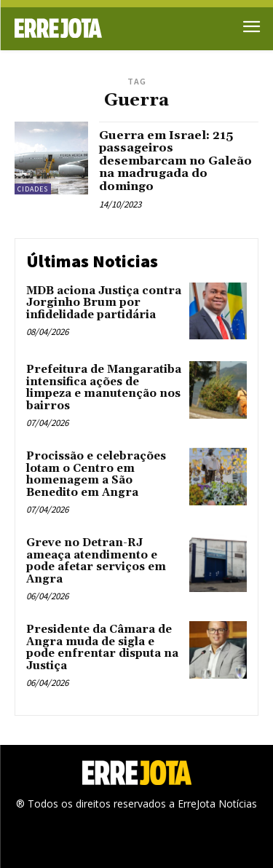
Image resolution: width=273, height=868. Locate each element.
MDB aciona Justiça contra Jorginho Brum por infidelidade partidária (104, 303)
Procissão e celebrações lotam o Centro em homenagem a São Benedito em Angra (96, 474)
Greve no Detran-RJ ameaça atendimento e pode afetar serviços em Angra (96, 561)
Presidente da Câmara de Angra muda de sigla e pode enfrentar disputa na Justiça (102, 648)
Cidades (33, 189)
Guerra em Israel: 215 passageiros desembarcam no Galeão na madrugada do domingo (175, 161)
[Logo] (76, 28)
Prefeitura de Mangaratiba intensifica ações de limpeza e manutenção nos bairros (104, 388)
